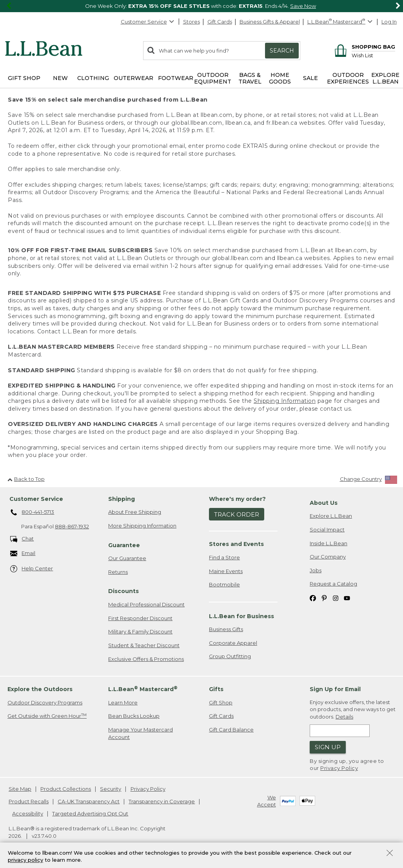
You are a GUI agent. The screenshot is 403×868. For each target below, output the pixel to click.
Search (282, 51)
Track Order (237, 514)
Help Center (32, 569)
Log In (389, 22)
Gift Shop (221, 702)
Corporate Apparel (233, 643)
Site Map (20, 789)
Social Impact (327, 530)
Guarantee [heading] (124, 545)
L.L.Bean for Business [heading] (241, 616)
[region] (201, 6)
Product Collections (66, 789)
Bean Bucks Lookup (134, 716)
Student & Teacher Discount (144, 645)
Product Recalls (29, 801)
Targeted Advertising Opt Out (90, 813)
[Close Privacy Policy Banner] (390, 854)
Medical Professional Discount (146, 604)
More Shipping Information (142, 526)
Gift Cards (220, 22)
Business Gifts (226, 629)
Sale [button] (310, 78)
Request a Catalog (333, 584)
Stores (192, 22)
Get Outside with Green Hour (47, 716)
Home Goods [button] (280, 78)
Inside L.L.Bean (329, 543)
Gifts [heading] (216, 689)
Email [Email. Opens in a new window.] (23, 554)
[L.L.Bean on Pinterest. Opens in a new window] (324, 598)
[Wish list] (373, 55)
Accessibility (28, 813)
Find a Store (224, 557)
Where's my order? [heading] (237, 499)
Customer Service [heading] (36, 499)
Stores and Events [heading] (236, 544)
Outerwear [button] (133, 78)
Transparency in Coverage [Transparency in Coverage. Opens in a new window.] (162, 801)
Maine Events (226, 571)
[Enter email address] (340, 731)
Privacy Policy (339, 768)
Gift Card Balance (231, 730)
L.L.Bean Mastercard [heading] (143, 689)
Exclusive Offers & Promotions (146, 659)
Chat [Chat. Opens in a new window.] (22, 539)
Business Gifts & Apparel (270, 22)
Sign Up (328, 747)
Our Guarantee (127, 558)
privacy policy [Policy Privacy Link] (25, 860)
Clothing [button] (93, 78)
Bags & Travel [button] (250, 78)
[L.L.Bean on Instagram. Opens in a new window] (336, 598)
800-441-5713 (32, 513)
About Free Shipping (135, 512)
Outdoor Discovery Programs (45, 702)
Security (111, 789)
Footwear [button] (176, 78)
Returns (118, 572)
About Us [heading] (324, 503)
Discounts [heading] (123, 591)
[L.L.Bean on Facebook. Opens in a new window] (313, 598)
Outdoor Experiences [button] (348, 78)
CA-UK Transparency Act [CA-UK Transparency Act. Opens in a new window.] (89, 801)
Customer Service (148, 22)
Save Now (303, 6)
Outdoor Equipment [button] (213, 78)
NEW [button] (60, 78)
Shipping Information (285, 401)
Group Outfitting (230, 656)
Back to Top (26, 479)
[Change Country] (369, 481)
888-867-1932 (72, 526)
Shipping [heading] (122, 499)
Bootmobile (224, 584)
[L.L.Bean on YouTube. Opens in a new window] (347, 598)
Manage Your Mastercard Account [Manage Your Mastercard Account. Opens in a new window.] (141, 733)
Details (344, 717)
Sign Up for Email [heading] (335, 689)
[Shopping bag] (364, 46)
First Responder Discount (140, 618)
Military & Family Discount (140, 631)
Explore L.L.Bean (331, 516)
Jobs (316, 570)
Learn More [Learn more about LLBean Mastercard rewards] (123, 702)
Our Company (328, 557)
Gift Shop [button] (24, 78)
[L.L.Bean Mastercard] (341, 22)
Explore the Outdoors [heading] (40, 689)
